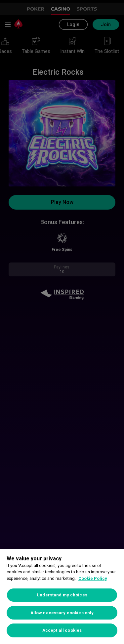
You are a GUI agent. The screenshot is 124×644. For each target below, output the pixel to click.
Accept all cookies (62, 630)
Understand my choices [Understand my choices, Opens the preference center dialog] (62, 595)
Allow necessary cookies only (62, 613)
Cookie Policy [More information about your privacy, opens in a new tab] (93, 578)
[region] (62, 596)
